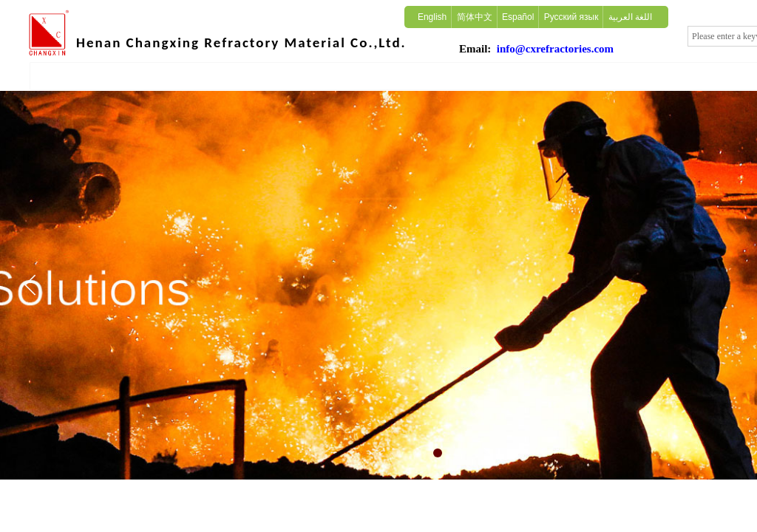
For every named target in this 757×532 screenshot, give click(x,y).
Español (518, 17)
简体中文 (475, 17)
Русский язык (571, 17)
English (432, 17)
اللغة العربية (630, 17)
